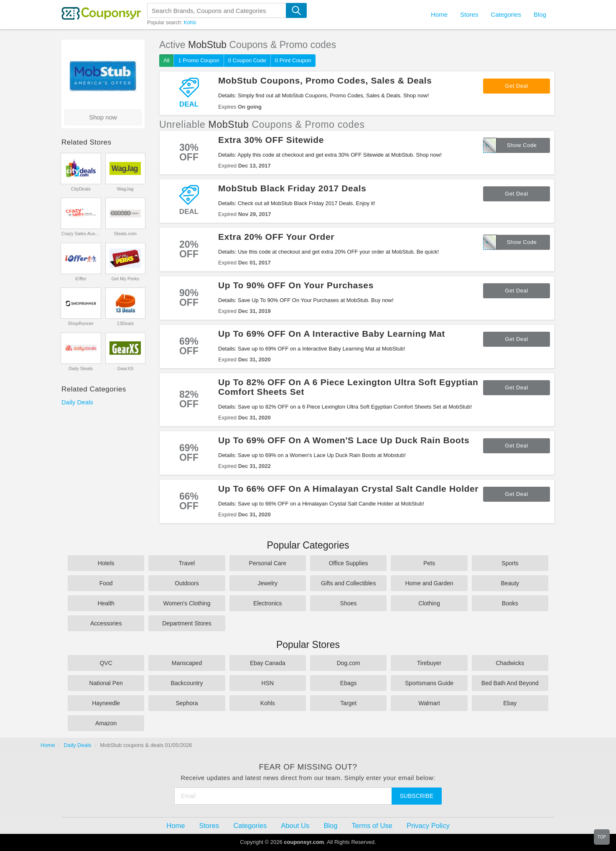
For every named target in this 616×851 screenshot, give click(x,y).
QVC (106, 663)
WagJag (125, 189)
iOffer (81, 279)
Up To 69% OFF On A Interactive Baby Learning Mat (332, 334)
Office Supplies (349, 563)
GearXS (125, 368)
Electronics (267, 603)
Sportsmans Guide (429, 683)
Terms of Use (372, 826)
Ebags (349, 683)
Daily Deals (77, 402)
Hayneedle (106, 703)
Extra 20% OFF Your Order (276, 237)
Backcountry (187, 683)
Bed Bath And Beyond (510, 683)
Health (106, 603)
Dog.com (349, 663)
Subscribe (417, 796)
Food (106, 583)
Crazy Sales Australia (81, 234)
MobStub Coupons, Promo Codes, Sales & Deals (325, 80)
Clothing (429, 603)
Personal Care (268, 563)
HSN (268, 683)
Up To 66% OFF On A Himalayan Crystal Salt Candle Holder (348, 489)
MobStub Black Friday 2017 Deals (292, 188)
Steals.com (125, 234)
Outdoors (187, 583)
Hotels (106, 563)
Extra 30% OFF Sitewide (271, 140)
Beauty (510, 583)
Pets (429, 563)
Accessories (106, 623)
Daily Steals (81, 368)
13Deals (125, 323)
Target (348, 703)
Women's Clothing (187, 603)
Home (48, 745)
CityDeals (81, 189)
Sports (510, 563)
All (166, 60)
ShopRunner (81, 323)
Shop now (103, 117)
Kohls (190, 23)
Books (510, 603)
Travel (187, 563)
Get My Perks (125, 279)
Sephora (187, 703)
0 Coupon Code (247, 60)
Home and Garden (429, 583)
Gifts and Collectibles (349, 583)
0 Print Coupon (293, 60)
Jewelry (268, 583)
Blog (540, 14)
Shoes (349, 603)
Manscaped (187, 663)
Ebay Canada (268, 663)
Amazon (106, 723)
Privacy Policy (428, 826)
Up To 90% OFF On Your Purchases (296, 285)
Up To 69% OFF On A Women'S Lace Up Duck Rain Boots (344, 440)
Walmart (429, 703)
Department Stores (187, 623)
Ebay (510, 703)
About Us (295, 826)
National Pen (106, 683)
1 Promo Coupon (199, 60)
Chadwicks (510, 663)
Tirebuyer (429, 663)
